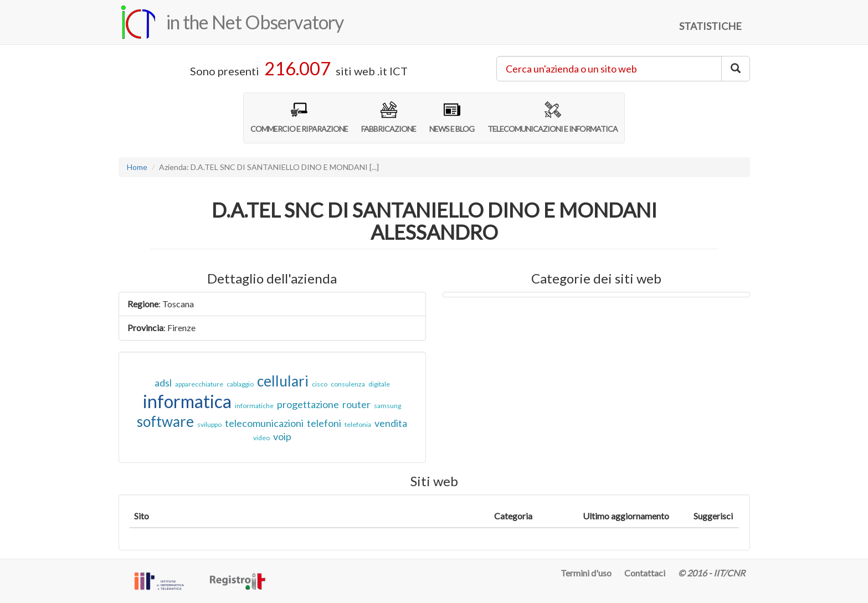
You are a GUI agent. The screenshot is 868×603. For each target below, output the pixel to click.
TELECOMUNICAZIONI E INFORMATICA (553, 117)
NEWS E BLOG (452, 117)
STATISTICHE (710, 26)
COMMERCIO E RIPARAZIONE (299, 117)
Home (137, 167)
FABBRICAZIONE (389, 117)
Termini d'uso (586, 573)
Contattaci (645, 573)
